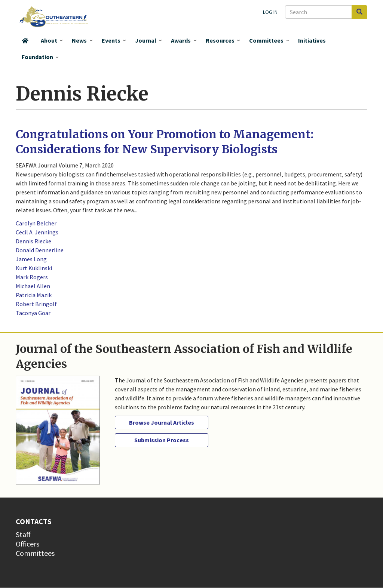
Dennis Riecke (33, 241)
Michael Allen (33, 286)
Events (111, 40)
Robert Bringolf (36, 304)
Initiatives (312, 40)
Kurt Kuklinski (34, 268)
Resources (220, 40)
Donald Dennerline (40, 250)
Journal (146, 40)
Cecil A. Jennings (37, 232)
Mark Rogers (32, 277)
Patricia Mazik (34, 295)
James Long (31, 259)
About (49, 40)
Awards (181, 40)
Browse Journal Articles (162, 422)
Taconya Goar (33, 313)
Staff (23, 534)
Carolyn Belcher (36, 223)
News (79, 40)
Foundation (37, 57)
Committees (266, 40)
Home (25, 41)
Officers (27, 544)
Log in (270, 12)
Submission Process (162, 440)
